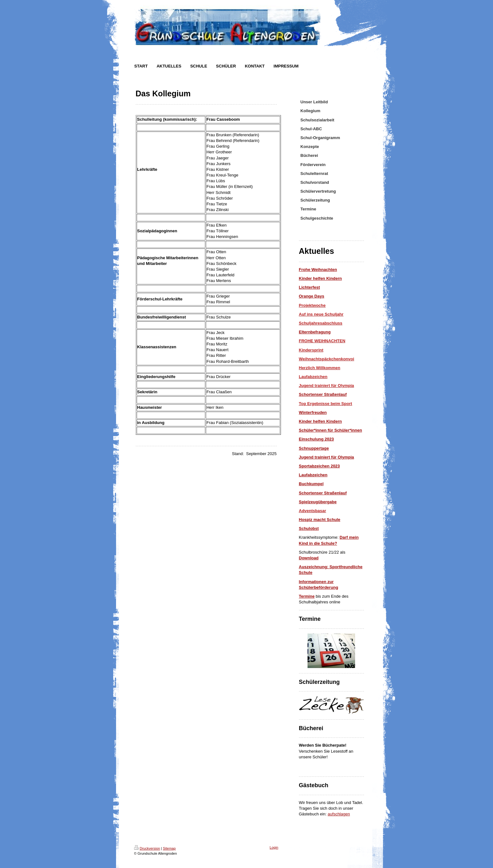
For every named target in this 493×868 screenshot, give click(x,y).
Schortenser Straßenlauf (323, 394)
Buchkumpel (311, 484)
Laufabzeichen (313, 475)
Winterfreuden (313, 412)
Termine (307, 596)
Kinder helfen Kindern (321, 421)
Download (309, 558)
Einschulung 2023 (317, 439)
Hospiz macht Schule (320, 520)
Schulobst (309, 528)
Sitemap (169, 848)
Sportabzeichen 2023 (319, 466)
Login (274, 847)
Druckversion (147, 848)
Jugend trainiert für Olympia (327, 457)
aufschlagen (339, 814)
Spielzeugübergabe (318, 502)
